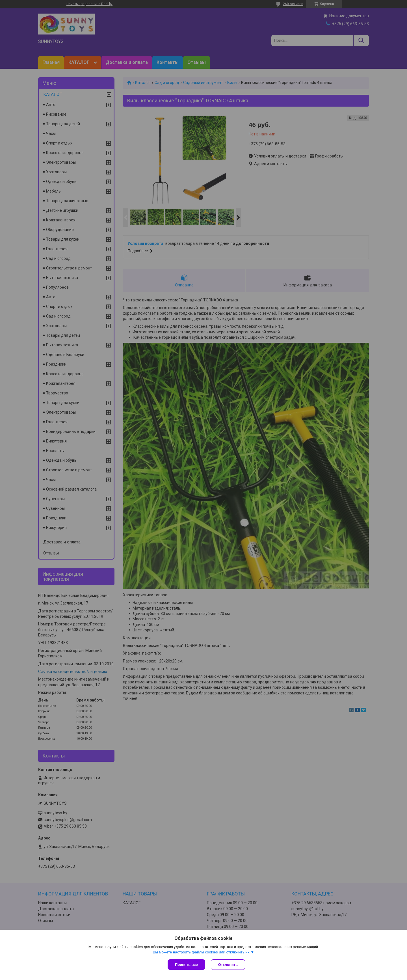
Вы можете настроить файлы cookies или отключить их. (202, 952)
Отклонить (228, 965)
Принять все (186, 965)
